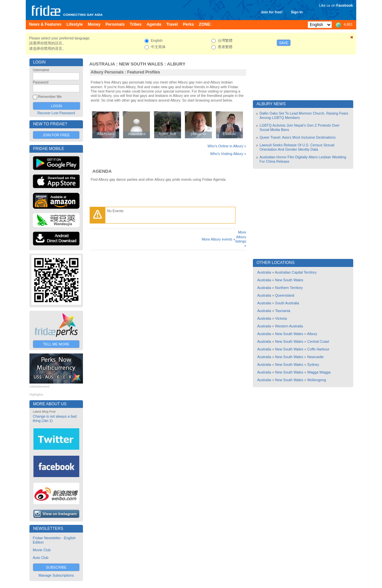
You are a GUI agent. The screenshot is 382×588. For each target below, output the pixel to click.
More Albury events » (218, 239)
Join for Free (56, 135)
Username (41, 70)
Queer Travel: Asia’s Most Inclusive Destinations (298, 137)
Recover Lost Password (56, 113)
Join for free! (271, 12)
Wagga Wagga (319, 372)
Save (284, 43)
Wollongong (317, 380)
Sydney (313, 364)
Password (41, 82)
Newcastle (316, 357)
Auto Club (41, 558)
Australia (102, 64)
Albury (176, 64)
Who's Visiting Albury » (228, 154)
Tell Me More (56, 344)
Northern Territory (289, 288)
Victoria (281, 318)
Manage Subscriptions (56, 575)
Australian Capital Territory (296, 272)
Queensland (284, 295)
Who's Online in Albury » (227, 146)
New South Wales (141, 64)
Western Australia (289, 326)
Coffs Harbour (318, 349)
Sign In (297, 12)
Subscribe (56, 567)
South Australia (287, 303)
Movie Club (42, 550)
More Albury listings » (241, 239)
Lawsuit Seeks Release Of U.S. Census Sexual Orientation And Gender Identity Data (297, 147)
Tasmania (283, 311)
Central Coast (318, 341)
